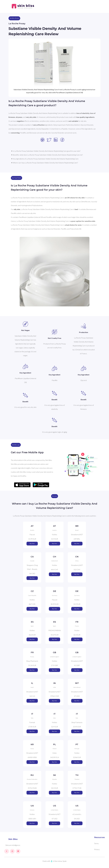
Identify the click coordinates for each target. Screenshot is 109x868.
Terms (96, 843)
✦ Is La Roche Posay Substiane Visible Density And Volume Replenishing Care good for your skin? (46, 151)
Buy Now (32, 544)
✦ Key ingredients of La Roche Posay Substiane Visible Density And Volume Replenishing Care (45, 159)
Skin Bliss (13, 839)
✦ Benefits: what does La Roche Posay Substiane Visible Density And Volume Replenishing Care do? (47, 155)
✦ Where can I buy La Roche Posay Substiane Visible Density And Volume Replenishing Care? (44, 163)
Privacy (97, 849)
